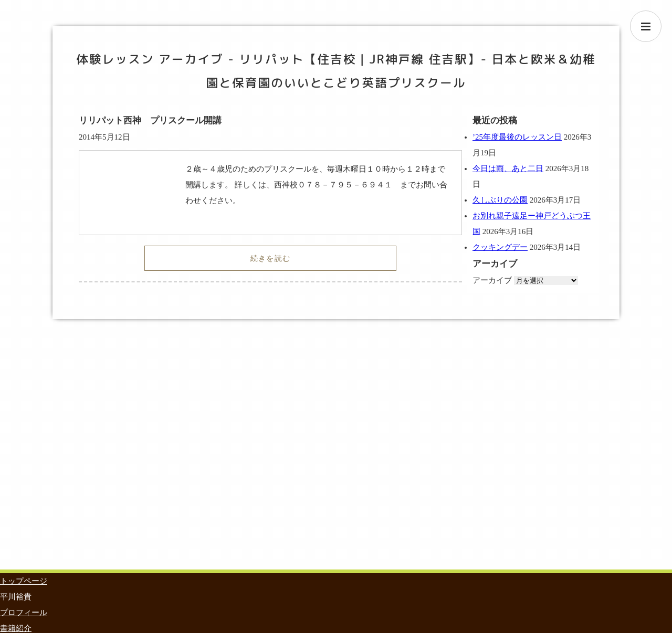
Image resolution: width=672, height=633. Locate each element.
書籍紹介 (16, 628)
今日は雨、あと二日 (508, 168)
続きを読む (271, 259)
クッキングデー (500, 247)
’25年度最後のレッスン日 (517, 137)
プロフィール (24, 613)
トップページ (24, 581)
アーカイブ (492, 280)
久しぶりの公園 (500, 200)
